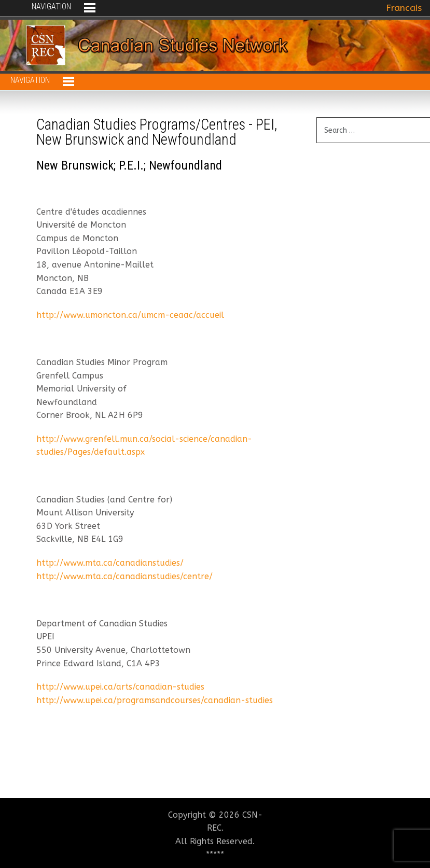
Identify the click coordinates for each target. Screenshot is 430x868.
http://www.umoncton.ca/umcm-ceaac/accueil (130, 315)
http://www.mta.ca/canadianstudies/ (110, 563)
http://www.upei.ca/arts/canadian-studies (120, 687)
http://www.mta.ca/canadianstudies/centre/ (124, 576)
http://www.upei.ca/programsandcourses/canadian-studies (155, 700)
